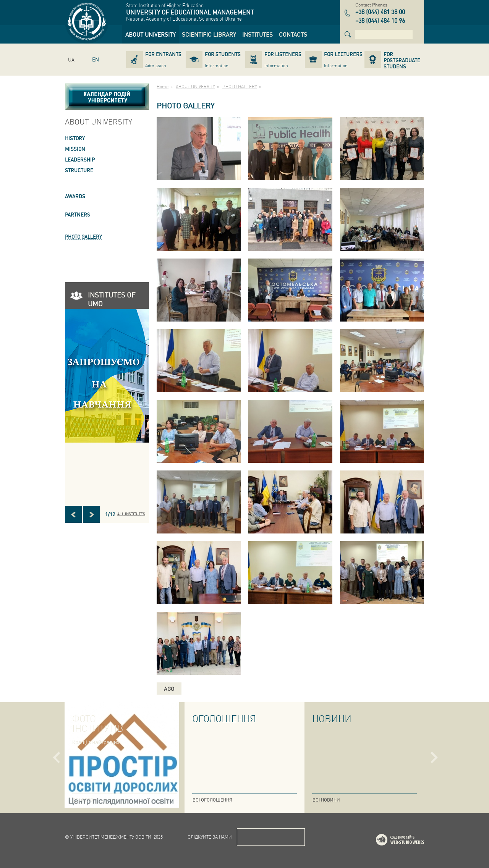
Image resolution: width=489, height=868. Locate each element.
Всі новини (326, 800)
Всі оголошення (212, 800)
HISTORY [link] (75, 138)
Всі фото (83, 800)
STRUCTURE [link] (79, 170)
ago (169, 689)
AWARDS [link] (75, 196)
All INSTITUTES (131, 514)
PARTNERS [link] (78, 214)
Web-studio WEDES (410, 841)
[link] (151, 34)
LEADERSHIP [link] (80, 159)
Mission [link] (75, 149)
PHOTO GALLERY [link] (83, 237)
